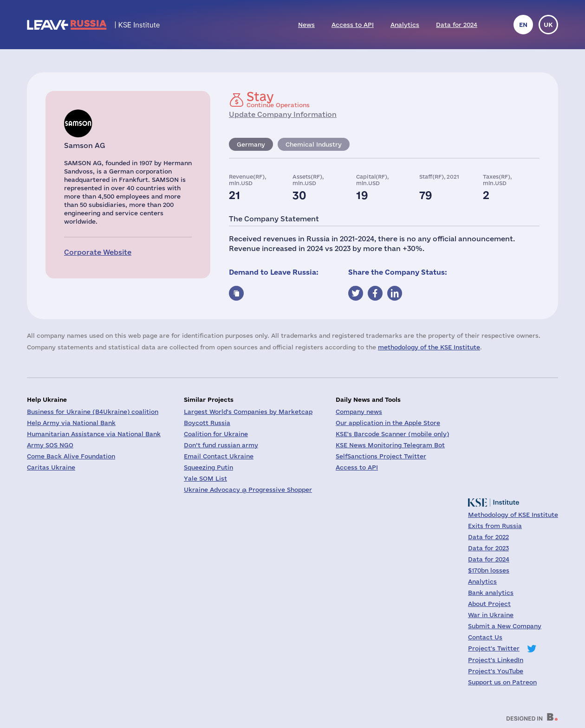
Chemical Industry (314, 144)
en (523, 25)
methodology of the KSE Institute (429, 347)
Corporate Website (98, 252)
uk (548, 25)
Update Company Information (283, 114)
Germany (251, 144)
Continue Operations (278, 99)
